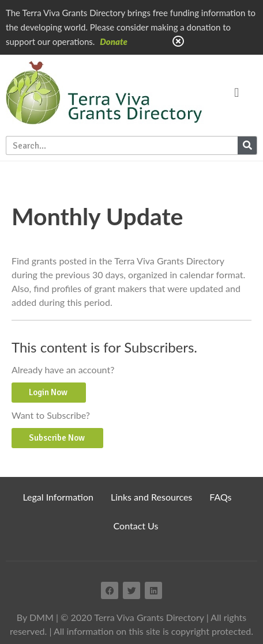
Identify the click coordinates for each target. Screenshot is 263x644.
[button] (237, 92)
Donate (114, 41)
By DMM (35, 617)
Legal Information (58, 497)
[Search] (247, 145)
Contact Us (136, 526)
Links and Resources (151, 497)
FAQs (220, 497)
